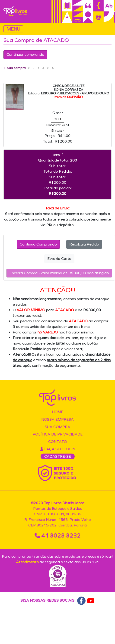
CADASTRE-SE (58, 456)
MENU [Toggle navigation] (13, 29)
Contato (58, 442)
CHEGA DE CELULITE (69, 86)
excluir (58, 131)
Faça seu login (58, 449)
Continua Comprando (38, 244)
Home (57, 412)
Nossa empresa (57, 419)
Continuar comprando (25, 54)
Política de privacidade (58, 434)
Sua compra (57, 427)
